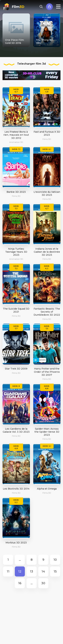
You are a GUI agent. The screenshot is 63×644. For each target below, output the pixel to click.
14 (43, 571)
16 (20, 583)
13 (32, 571)
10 (55, 560)
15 (55, 571)
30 (43, 583)
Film (18, 7)
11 (8, 571)
